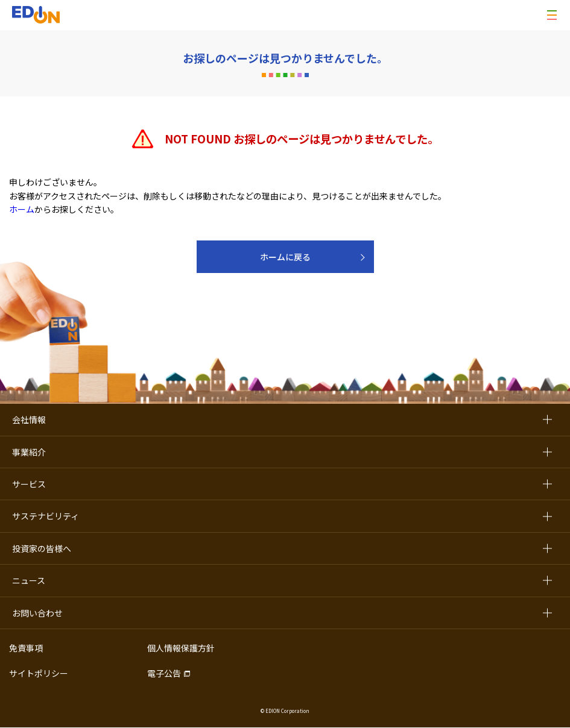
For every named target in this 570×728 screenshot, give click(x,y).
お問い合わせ (37, 613)
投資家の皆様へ (42, 548)
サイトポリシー (39, 673)
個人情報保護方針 (181, 648)
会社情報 (29, 419)
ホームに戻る (285, 257)
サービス (29, 484)
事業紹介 (29, 452)
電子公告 (164, 673)
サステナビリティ (46, 516)
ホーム (22, 209)
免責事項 (26, 648)
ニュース (29, 580)
